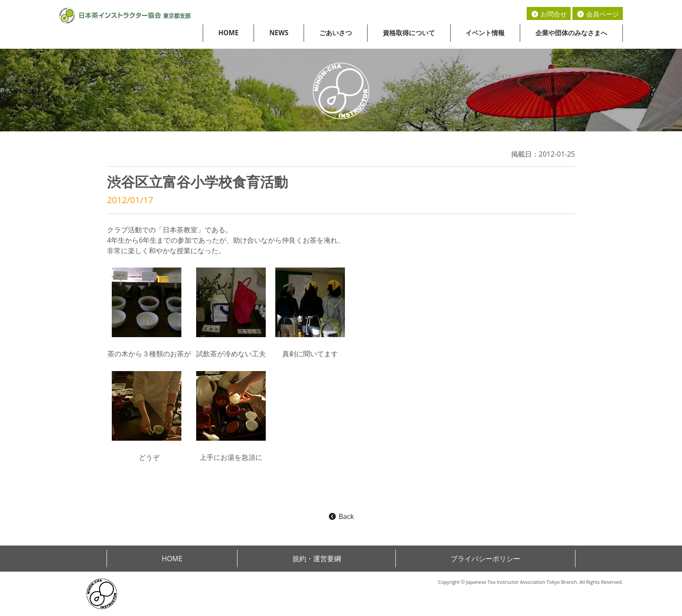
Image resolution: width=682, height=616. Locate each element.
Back (341, 516)
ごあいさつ (336, 33)
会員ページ (598, 14)
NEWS (279, 33)
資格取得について (409, 33)
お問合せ (549, 14)
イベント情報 (485, 33)
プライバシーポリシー (485, 559)
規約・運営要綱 (317, 559)
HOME (229, 33)
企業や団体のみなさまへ (571, 33)
